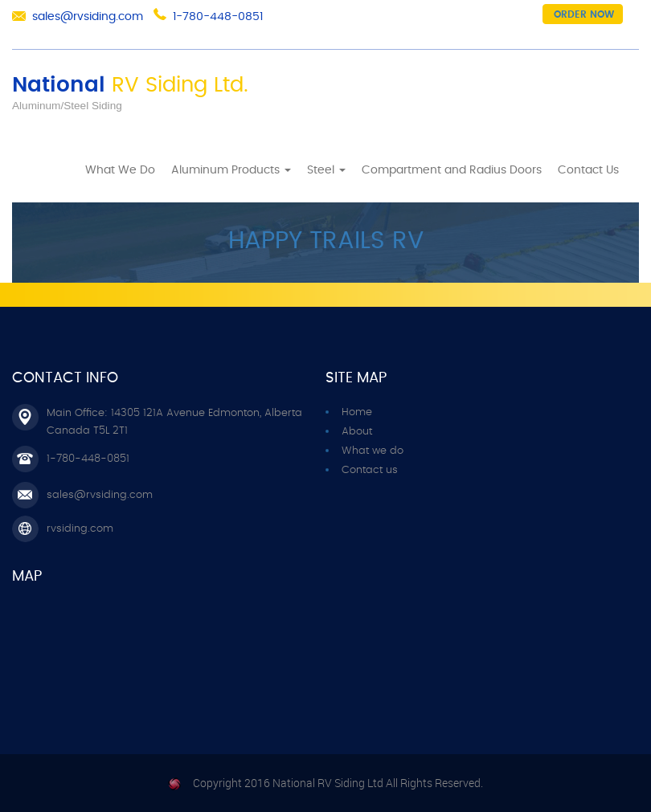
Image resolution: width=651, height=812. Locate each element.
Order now (584, 14)
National (130, 85)
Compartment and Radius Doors (452, 170)
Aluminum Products (231, 170)
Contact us (370, 470)
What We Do (120, 170)
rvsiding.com (80, 529)
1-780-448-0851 (218, 17)
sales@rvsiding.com (88, 17)
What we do (373, 451)
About (357, 432)
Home (66, 167)
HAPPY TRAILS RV (326, 241)
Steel (326, 170)
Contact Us (588, 170)
